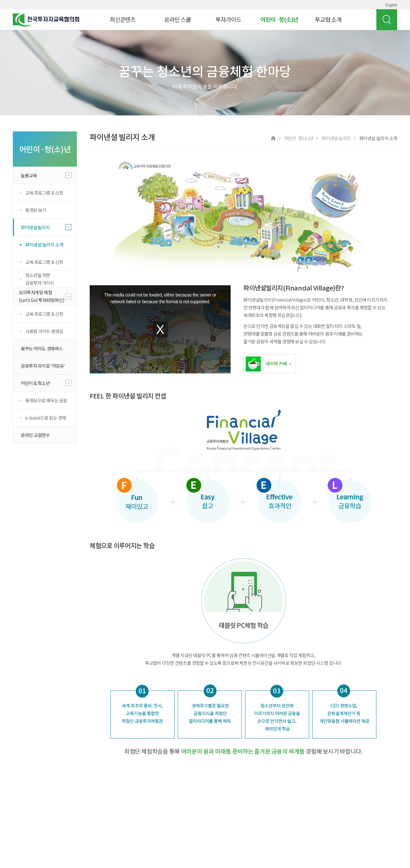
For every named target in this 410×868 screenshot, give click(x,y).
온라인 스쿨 (178, 19)
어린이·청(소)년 (279, 19)
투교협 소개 (328, 19)
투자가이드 (228, 19)
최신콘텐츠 (123, 19)
